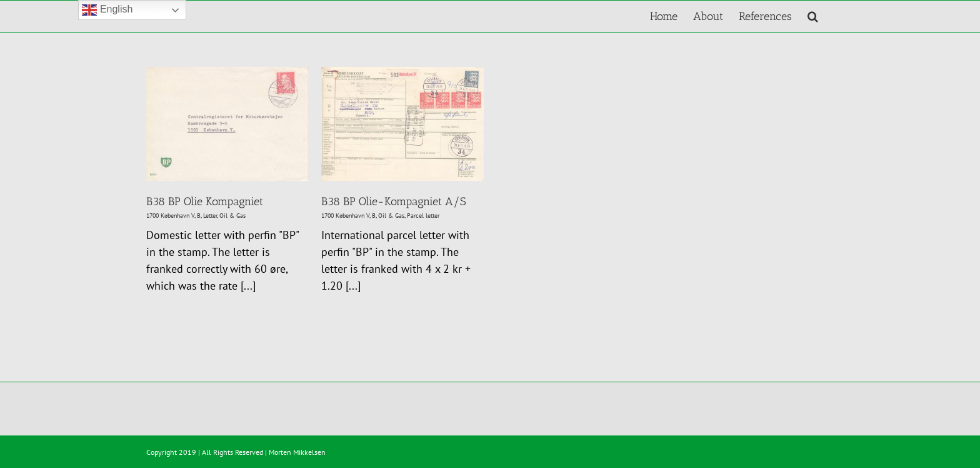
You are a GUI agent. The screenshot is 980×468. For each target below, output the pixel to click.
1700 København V (170, 216)
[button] (813, 16)
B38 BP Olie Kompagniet (205, 201)
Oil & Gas (232, 216)
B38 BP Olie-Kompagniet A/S (393, 201)
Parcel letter (423, 216)
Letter (210, 216)
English (107, 10)
